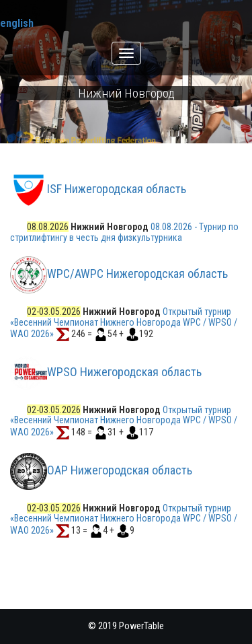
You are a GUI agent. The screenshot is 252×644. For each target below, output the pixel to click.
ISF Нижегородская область (117, 189)
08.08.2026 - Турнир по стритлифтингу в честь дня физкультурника (124, 232)
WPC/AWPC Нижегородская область (137, 274)
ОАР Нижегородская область (120, 470)
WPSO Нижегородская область (124, 372)
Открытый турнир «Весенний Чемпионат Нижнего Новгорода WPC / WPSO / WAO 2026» (124, 322)
